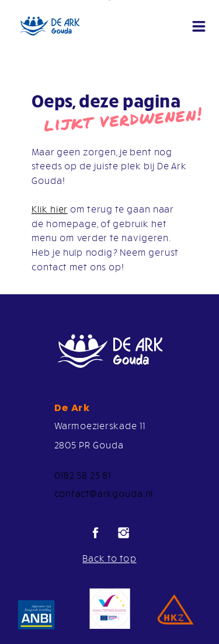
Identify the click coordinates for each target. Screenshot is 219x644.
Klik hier (50, 209)
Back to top (109, 558)
